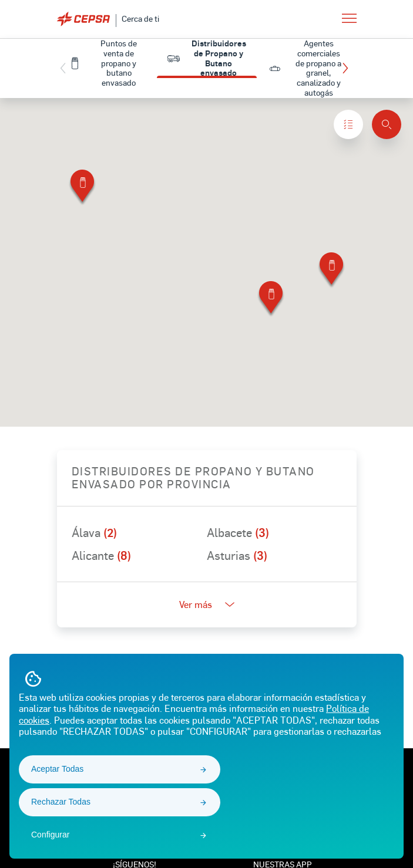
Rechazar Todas (61, 802)
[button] (348, 68)
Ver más (207, 604)
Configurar (50, 835)
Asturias (237, 555)
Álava (94, 532)
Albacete (238, 532)
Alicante (101, 555)
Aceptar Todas (57, 769)
